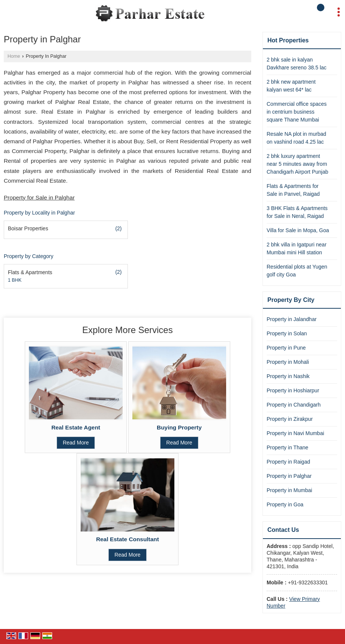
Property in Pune (286, 348)
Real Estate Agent (76, 427)
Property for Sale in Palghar (39, 197)
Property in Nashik (288, 376)
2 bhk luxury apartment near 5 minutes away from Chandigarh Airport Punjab (297, 164)
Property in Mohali (288, 362)
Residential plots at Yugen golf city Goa (297, 271)
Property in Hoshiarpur (293, 390)
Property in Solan (287, 333)
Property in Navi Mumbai (295, 433)
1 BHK (15, 280)
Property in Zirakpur (290, 419)
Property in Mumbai (289, 490)
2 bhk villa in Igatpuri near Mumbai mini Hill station (297, 248)
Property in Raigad (288, 462)
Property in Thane (287, 447)
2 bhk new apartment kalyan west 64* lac (291, 86)
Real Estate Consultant (127, 539)
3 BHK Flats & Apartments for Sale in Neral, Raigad (297, 212)
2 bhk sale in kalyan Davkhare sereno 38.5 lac (297, 64)
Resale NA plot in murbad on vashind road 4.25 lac (296, 138)
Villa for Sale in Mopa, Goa (298, 230)
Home (14, 56)
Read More (76, 443)
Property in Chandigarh (294, 405)
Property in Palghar (289, 476)
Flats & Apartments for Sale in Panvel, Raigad (293, 190)
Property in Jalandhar (292, 319)
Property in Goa (285, 504)
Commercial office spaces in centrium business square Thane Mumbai (297, 112)
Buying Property (179, 427)
